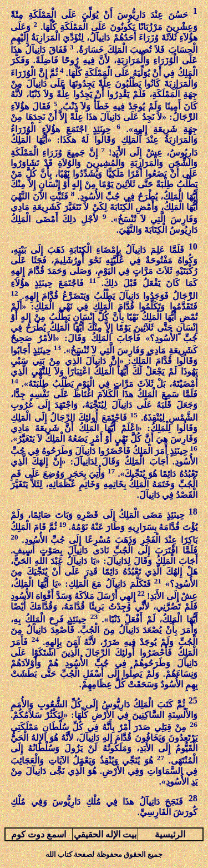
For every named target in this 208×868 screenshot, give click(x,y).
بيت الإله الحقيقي (105, 834)
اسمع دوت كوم (39, 834)
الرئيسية (170, 834)
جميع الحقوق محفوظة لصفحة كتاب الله (104, 854)
